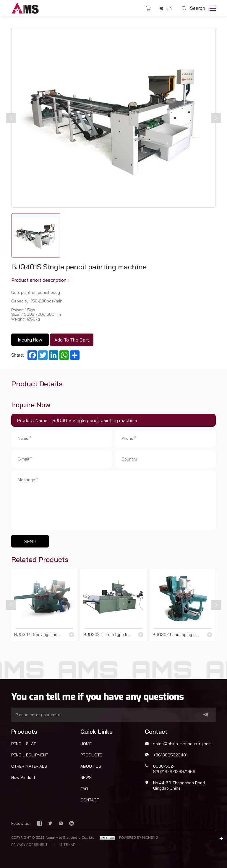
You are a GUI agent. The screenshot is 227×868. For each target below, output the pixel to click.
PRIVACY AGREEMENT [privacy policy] (29, 845)
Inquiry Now (30, 340)
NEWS (86, 777)
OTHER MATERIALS (29, 766)
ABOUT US (91, 766)
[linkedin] (72, 824)
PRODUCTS (91, 755)
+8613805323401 (170, 755)
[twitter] (51, 824)
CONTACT (90, 800)
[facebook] (40, 824)
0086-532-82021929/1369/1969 (174, 769)
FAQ (84, 789)
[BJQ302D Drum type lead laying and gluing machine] (113, 605)
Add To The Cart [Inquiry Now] (72, 340)
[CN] (166, 8)
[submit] (199, 715)
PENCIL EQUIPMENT (30, 755)
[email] (102, 715)
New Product (23, 777)
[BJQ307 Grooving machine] (44, 605)
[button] (11, 118)
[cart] (148, 8)
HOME (86, 744)
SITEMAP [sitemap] (68, 845)
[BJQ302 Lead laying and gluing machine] (183, 605)
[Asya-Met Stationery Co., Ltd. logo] (25, 7)
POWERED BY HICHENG (139, 837)
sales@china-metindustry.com (182, 744)
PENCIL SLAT (23, 744)
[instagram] (61, 824)
